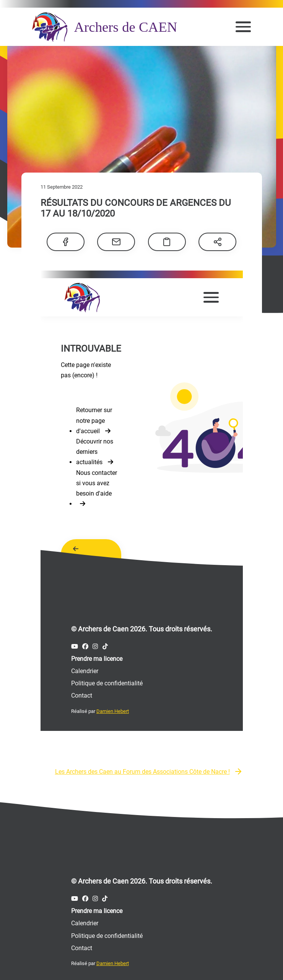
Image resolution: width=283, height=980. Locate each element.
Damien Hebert (113, 962)
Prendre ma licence (97, 909)
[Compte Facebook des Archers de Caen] (85, 897)
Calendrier (85, 922)
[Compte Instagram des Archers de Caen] (95, 897)
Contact (82, 947)
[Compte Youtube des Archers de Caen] (75, 897)
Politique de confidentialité (107, 934)
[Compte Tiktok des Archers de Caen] (105, 897)
